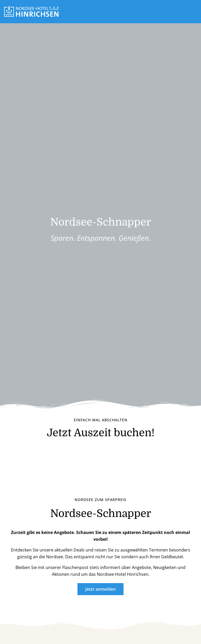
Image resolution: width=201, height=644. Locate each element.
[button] (195, 11)
